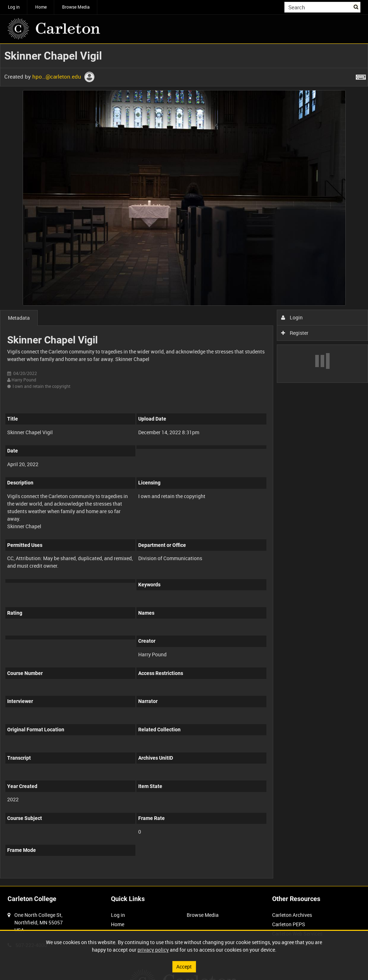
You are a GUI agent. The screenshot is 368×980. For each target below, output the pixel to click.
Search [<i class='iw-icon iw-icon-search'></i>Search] (356, 6)
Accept (184, 967)
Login (292, 317)
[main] (184, 465)
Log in (14, 7)
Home (41, 7)
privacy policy (153, 950)
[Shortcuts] (361, 76)
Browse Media (76, 7)
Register (295, 333)
